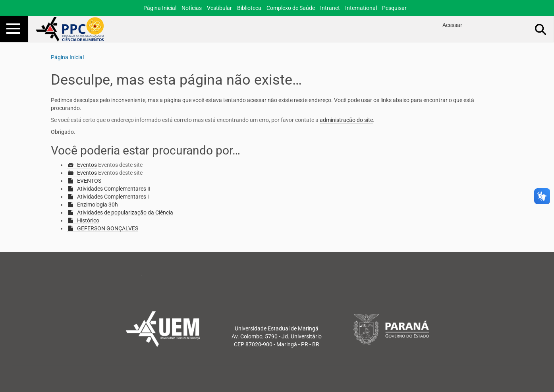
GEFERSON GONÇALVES (108, 228)
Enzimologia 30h (97, 205)
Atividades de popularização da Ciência (125, 212)
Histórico (88, 220)
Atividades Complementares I (113, 197)
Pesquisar (394, 8)
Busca (541, 29)
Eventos (87, 165)
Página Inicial (160, 8)
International (361, 8)
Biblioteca (249, 8)
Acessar (452, 25)
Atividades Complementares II (114, 189)
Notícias (192, 8)
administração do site (346, 120)
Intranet (330, 8)
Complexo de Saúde (291, 8)
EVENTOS (89, 181)
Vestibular (219, 8)
